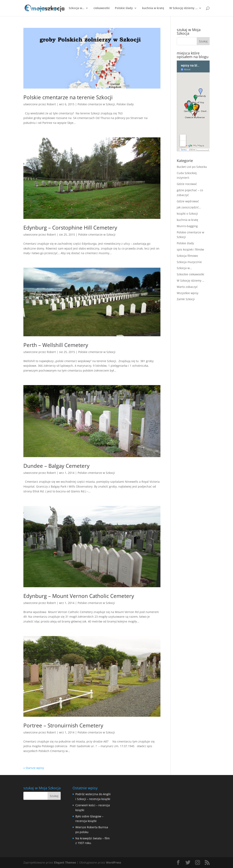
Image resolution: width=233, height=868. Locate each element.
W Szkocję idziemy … (183, 8)
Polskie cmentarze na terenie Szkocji (68, 97)
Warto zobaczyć (187, 287)
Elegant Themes (65, 862)
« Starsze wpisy (34, 768)
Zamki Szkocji (186, 299)
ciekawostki (102, 8)
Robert (51, 104)
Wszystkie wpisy (188, 293)
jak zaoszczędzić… (189, 207)
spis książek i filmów (190, 249)
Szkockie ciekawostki (190, 274)
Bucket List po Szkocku (192, 167)
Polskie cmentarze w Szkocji (96, 104)
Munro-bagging (187, 226)
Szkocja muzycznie (189, 262)
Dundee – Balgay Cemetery (56, 466)
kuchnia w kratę (153, 8)
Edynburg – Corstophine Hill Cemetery (70, 228)
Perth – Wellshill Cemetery (56, 345)
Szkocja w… (76, 8)
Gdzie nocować (187, 184)
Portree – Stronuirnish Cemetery (63, 725)
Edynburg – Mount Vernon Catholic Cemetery (79, 596)
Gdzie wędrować (188, 201)
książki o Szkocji (187, 214)
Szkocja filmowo (187, 256)
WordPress (114, 862)
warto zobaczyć (49, 8)
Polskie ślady (124, 8)
